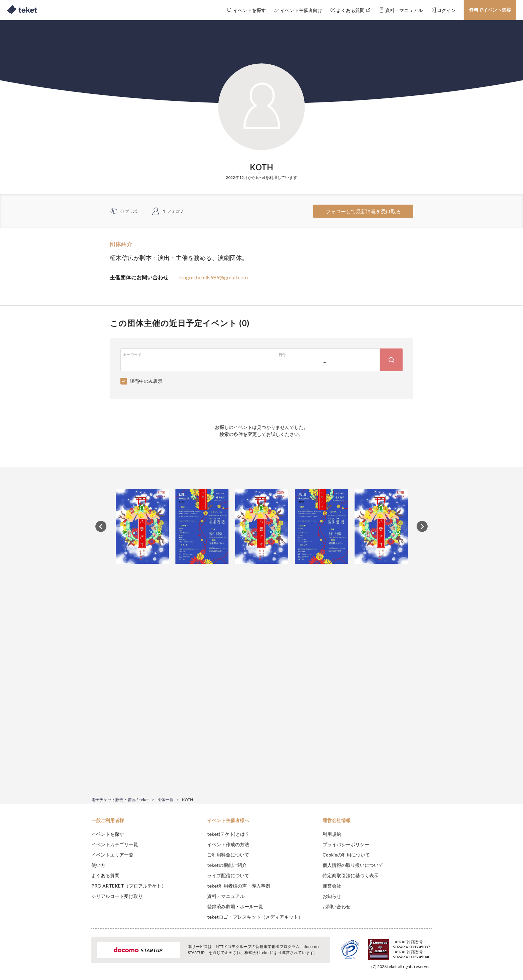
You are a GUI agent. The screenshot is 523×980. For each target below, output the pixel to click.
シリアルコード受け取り (117, 896)
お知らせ (332, 896)
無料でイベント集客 (490, 10)
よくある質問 (105, 875)
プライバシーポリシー (346, 844)
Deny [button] (394, 947)
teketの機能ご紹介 (227, 865)
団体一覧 (165, 800)
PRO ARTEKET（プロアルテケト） (129, 886)
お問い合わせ (337, 906)
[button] (81, 955)
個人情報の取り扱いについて (353, 865)
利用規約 (332, 834)
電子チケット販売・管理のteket (120, 800)
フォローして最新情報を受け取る (363, 211)
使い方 (98, 865)
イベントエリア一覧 (112, 855)
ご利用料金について (228, 855)
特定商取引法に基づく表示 (351, 875)
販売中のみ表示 (146, 381)
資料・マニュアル (226, 896)
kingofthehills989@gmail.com (213, 277)
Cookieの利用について (346, 855)
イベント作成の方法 (228, 844)
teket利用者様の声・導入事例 (239, 886)
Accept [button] (428, 947)
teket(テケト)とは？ (228, 834)
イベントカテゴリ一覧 (115, 844)
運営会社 (332, 886)
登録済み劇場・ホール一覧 (235, 906)
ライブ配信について (228, 875)
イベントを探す (108, 834)
